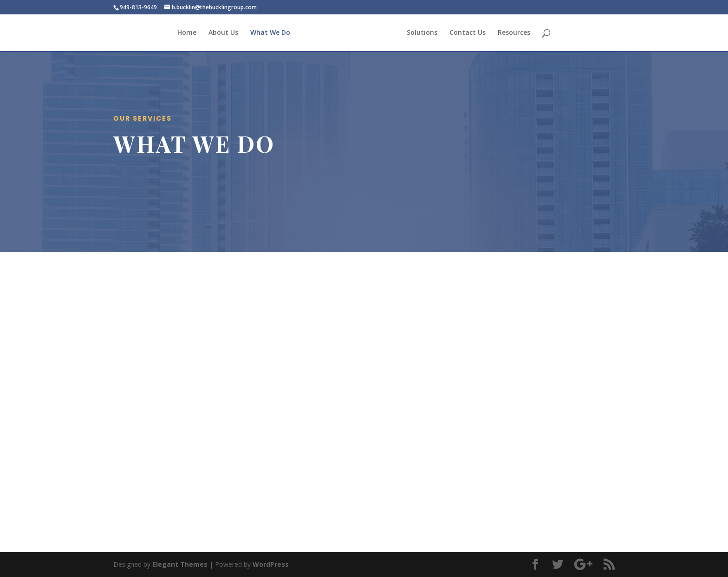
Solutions (422, 33)
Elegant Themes (180, 564)
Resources (514, 33)
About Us (223, 33)
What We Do (270, 33)
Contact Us (468, 33)
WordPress (271, 564)
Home (187, 33)
